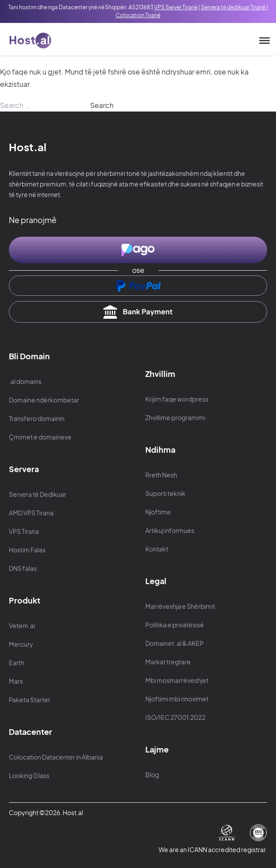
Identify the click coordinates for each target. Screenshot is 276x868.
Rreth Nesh (161, 475)
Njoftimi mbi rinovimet (177, 699)
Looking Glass (29, 775)
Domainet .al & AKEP (174, 643)
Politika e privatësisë (175, 625)
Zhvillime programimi (175, 417)
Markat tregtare (168, 662)
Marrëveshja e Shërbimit (180, 606)
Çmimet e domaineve (40, 437)
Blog (152, 775)
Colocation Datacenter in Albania (56, 757)
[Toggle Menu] (265, 41)
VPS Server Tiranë (176, 7)
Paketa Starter (30, 700)
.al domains (25, 381)
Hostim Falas (27, 550)
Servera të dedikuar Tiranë (233, 7)
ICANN (198, 849)
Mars (16, 681)
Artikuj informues (170, 530)
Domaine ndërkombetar (44, 400)
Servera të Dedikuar (38, 494)
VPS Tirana (24, 531)
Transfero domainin (37, 418)
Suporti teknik (165, 493)
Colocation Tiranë (138, 15)
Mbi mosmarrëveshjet (177, 680)
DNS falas (23, 568)
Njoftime (158, 512)
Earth (17, 663)
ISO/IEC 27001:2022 (175, 717)
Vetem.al (22, 626)
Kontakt (157, 549)
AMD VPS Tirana (31, 513)
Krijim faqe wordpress (177, 399)
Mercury (21, 644)
